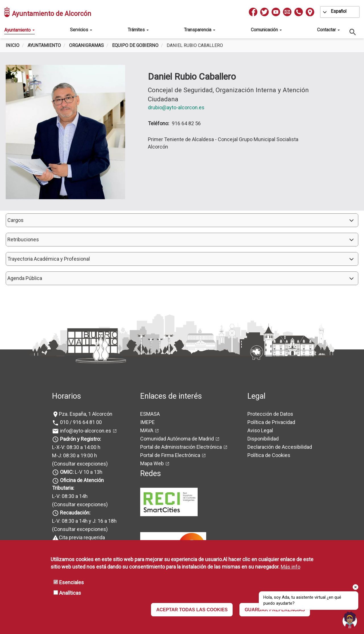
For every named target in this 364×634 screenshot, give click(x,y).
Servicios (81, 30)
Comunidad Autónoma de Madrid (177, 439)
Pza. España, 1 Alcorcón (86, 414)
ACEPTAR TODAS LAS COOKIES (192, 610)
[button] (182, 220)
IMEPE (147, 422)
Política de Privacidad (271, 422)
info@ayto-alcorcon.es (85, 431)
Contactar (328, 30)
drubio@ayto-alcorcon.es (176, 107)
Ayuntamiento (19, 30)
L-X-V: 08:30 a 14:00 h (76, 447)
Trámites (138, 30)
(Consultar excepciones (79, 464)
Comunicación (266, 30)
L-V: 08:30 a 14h (70, 496)
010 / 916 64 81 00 (80, 422)
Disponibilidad (263, 439)
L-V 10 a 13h (81, 472)
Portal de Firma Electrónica (170, 455)
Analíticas (70, 593)
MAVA (147, 430)
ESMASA (150, 414)
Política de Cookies (269, 455)
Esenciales (72, 582)
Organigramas (86, 45)
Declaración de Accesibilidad (280, 447)
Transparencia (200, 30)
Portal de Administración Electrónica (181, 447)
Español (339, 11)
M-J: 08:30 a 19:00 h (75, 455)
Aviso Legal (260, 430)
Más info (290, 567)
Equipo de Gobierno (135, 45)
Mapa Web (152, 463)
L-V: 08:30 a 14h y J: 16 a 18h (84, 521)
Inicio (13, 45)
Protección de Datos (270, 414)
